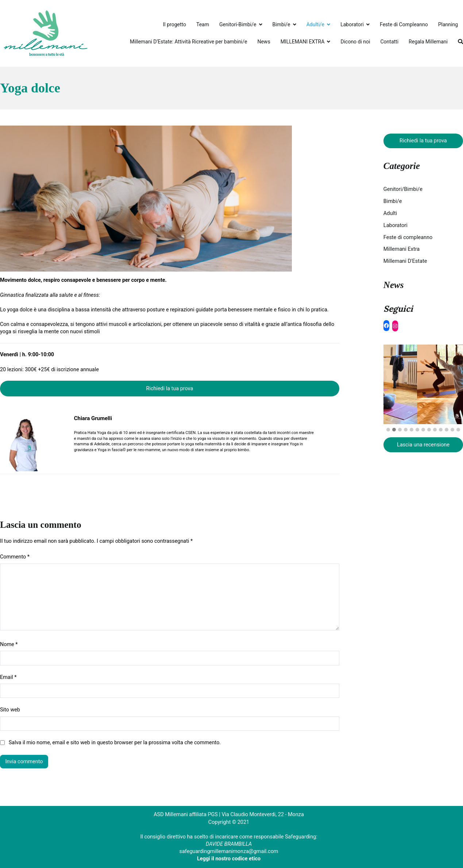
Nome (9, 644)
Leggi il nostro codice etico (229, 859)
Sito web (10, 710)
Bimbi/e (281, 24)
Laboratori (352, 24)
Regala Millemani (428, 42)
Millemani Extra (402, 249)
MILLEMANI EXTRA (303, 42)
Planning (448, 24)
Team (203, 24)
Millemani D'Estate (405, 261)
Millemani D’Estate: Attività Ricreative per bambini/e (188, 42)
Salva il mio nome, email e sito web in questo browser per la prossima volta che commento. (115, 743)
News (264, 42)
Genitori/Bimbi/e (403, 189)
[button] (388, 430)
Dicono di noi (355, 42)
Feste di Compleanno (404, 24)
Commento (15, 557)
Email (8, 677)
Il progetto (175, 24)
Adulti (390, 213)
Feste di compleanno (408, 237)
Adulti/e (315, 24)
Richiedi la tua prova (170, 389)
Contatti (389, 42)
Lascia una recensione (423, 445)
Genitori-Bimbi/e (238, 24)
